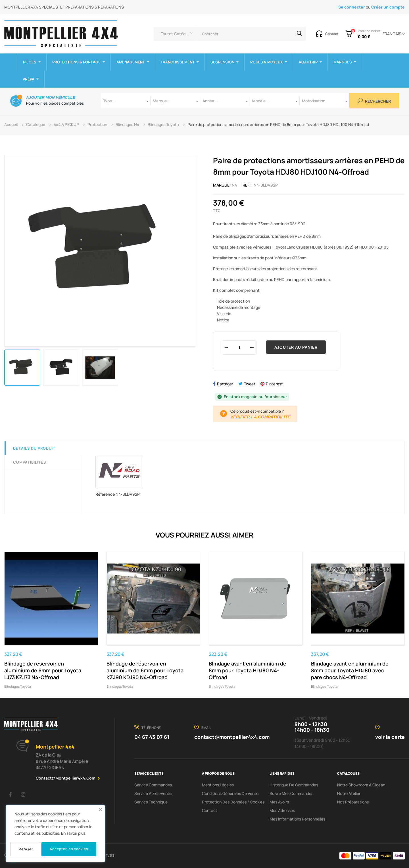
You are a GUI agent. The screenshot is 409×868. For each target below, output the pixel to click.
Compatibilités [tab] (30, 462)
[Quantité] (239, 347)
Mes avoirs (279, 802)
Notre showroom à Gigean (361, 785)
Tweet (250, 384)
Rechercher (374, 101)
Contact (210, 810)
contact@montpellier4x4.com (66, 778)
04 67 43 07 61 (152, 737)
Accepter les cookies (69, 849)
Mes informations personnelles (297, 819)
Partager (225, 384)
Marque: (222, 185)
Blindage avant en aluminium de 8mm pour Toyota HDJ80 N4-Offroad (248, 670)
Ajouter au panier (296, 347)
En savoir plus (73, 833)
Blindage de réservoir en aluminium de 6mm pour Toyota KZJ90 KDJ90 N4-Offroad (145, 670)
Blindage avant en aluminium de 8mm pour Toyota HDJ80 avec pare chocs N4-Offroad (350, 670)
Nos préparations (353, 802)
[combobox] (126, 101)
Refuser (26, 849)
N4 (234, 185)
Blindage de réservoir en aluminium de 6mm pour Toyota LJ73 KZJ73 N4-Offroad (43, 670)
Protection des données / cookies (233, 802)
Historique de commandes (294, 785)
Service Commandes (153, 785)
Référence (105, 494)
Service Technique (151, 802)
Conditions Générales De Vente (230, 793)
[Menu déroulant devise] (393, 34)
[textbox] (126, 101)
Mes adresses (282, 810)
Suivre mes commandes (291, 793)
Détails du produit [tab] (34, 448)
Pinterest (274, 384)
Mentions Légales (218, 785)
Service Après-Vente (153, 793)
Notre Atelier (349, 793)
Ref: (247, 185)
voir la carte (390, 737)
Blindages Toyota (18, 686)
